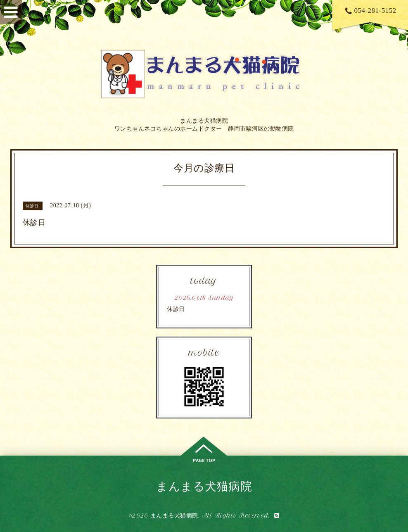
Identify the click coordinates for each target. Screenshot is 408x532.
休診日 (176, 309)
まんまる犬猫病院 (204, 486)
